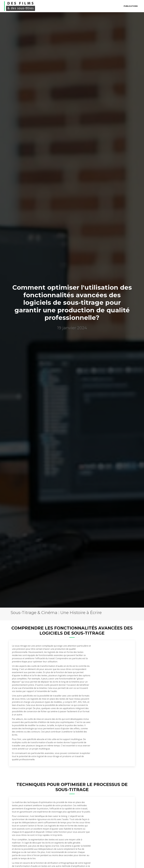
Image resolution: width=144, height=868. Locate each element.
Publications (131, 6)
